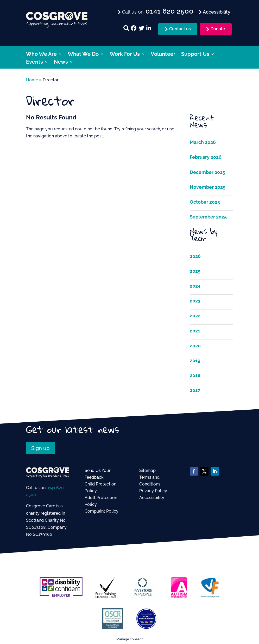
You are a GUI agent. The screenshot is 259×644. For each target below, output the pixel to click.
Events (34, 62)
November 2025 (208, 187)
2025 (195, 271)
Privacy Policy (153, 491)
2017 (195, 390)
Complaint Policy (102, 511)
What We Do (83, 55)
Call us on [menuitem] (157, 11)
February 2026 (206, 157)
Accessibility (152, 498)
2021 (195, 331)
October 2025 (205, 202)
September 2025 (208, 217)
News (61, 62)
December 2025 (207, 172)
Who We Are (41, 55)
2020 (195, 346)
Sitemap (147, 470)
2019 (195, 360)
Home (32, 80)
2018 (195, 375)
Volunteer (163, 55)
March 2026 (203, 142)
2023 (195, 301)
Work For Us (125, 55)
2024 (195, 286)
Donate (218, 29)
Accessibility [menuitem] (216, 12)
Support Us (195, 55)
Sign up (40, 448)
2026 (195, 256)
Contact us (180, 29)
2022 (195, 316)
